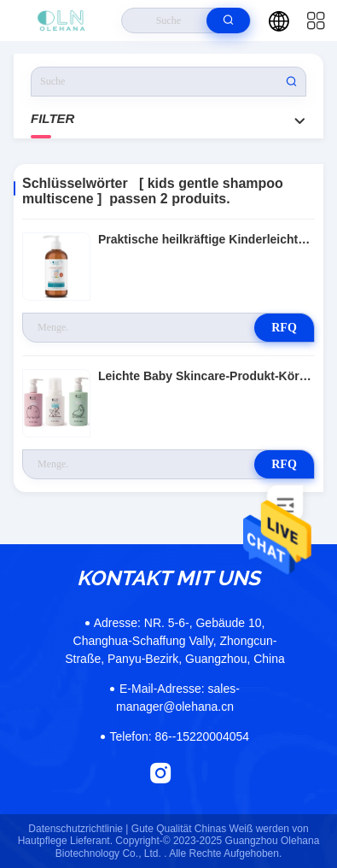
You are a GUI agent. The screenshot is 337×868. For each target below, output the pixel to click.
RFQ (284, 328)
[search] (228, 21)
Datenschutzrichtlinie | (78, 829)
